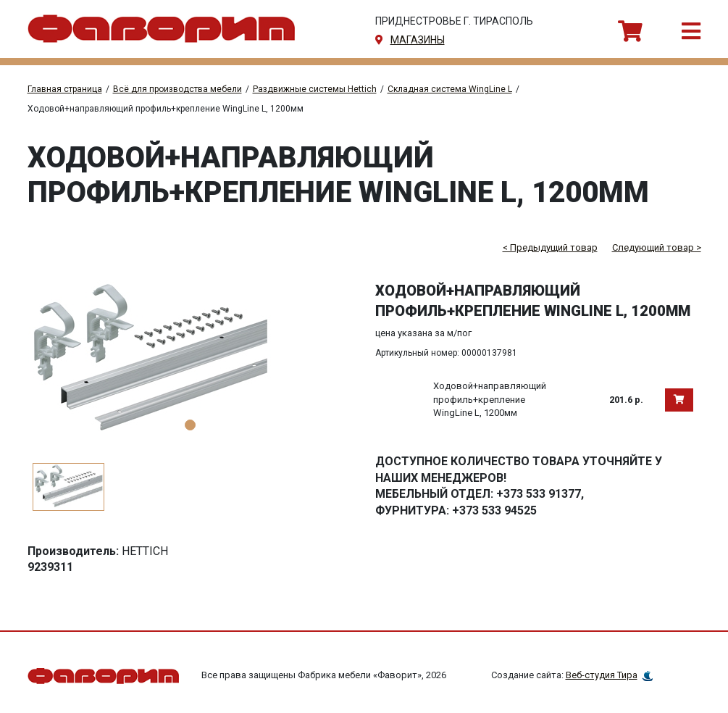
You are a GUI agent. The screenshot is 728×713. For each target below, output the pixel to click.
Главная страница (65, 89)
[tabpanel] (191, 361)
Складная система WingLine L (450, 89)
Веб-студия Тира (602, 675)
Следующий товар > (657, 247)
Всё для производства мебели (177, 89)
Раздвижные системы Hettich (315, 89)
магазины (418, 40)
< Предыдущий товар (550, 247)
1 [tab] (190, 425)
